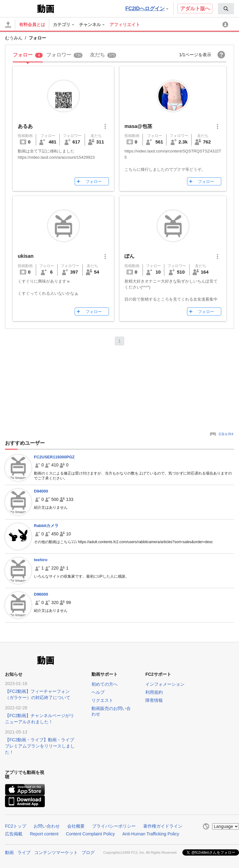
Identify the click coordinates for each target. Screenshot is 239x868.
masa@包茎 (138, 126)
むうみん (14, 38)
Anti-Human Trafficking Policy (151, 834)
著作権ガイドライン (163, 826)
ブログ (88, 852)
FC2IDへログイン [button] (147, 9)
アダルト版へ (195, 9)
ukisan (26, 256)
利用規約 (154, 692)
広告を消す (226, 434)
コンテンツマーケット (56, 852)
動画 (9, 852)
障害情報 (154, 700)
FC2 (20, 8)
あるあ (25, 126)
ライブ (24, 852)
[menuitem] (226, 9)
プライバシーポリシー (114, 826)
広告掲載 (14, 834)
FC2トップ (16, 826)
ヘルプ (98, 692)
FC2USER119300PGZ (54, 457)
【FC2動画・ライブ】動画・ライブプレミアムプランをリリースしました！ (40, 746)
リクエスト (102, 700)
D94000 (41, 491)
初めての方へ (105, 684)
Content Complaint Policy (90, 834)
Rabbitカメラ (46, 526)
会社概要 (76, 826)
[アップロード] (8, 25)
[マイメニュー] (226, 25)
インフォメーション (165, 684)
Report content (44, 834)
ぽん (129, 256)
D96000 (41, 594)
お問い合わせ (47, 826)
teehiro (41, 560)
